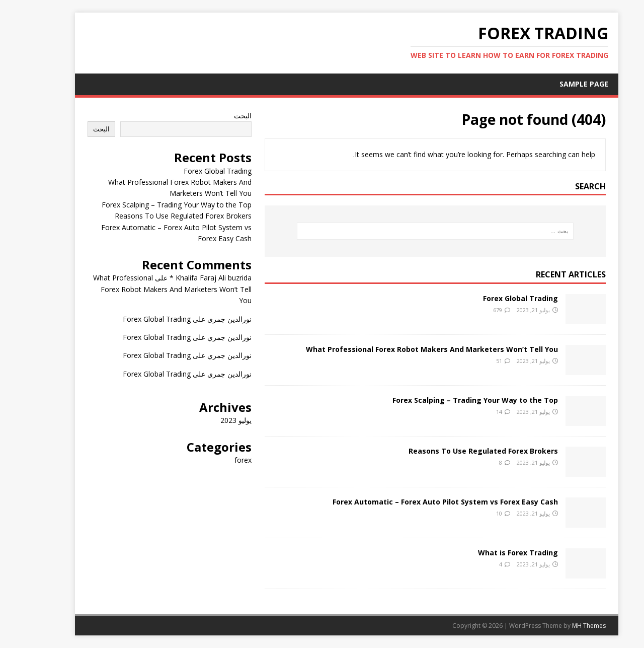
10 (474, 513)
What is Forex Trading (493, 553)
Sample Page (559, 84)
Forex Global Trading (496, 298)
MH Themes (564, 626)
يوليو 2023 (211, 420)
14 (474, 412)
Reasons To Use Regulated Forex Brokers (459, 451)
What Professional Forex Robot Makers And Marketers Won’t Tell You (407, 349)
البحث (218, 116)
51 (474, 361)
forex (218, 460)
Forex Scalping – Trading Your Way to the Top (451, 400)
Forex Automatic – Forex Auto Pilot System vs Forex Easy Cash (421, 502)
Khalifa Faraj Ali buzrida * (186, 278)
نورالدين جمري (205, 319)
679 (473, 310)
